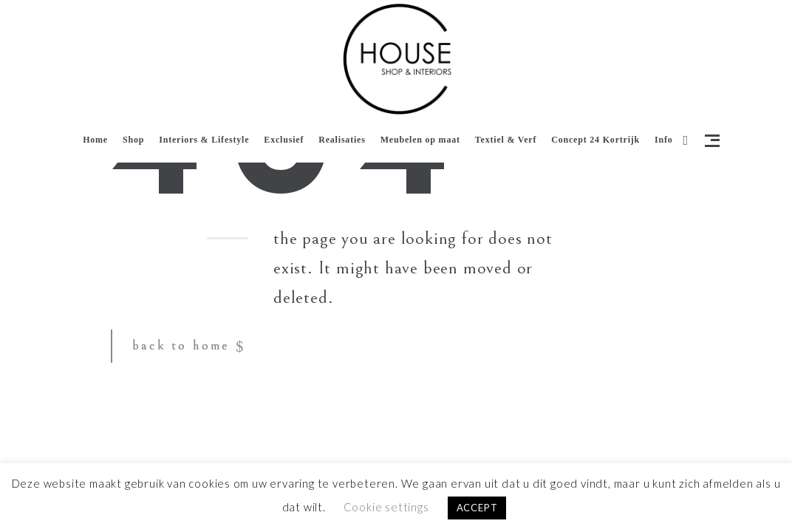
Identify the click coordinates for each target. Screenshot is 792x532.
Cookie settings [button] (386, 507)
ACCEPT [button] (477, 508)
